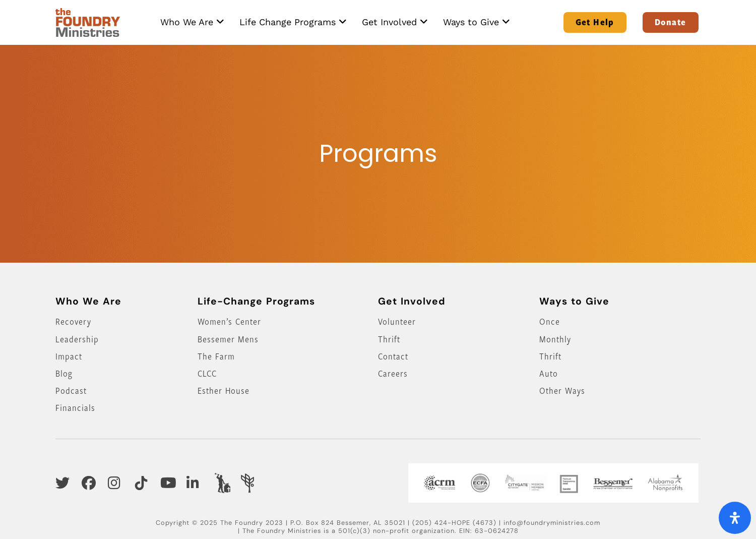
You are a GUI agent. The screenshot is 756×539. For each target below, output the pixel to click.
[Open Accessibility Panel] (735, 518)
